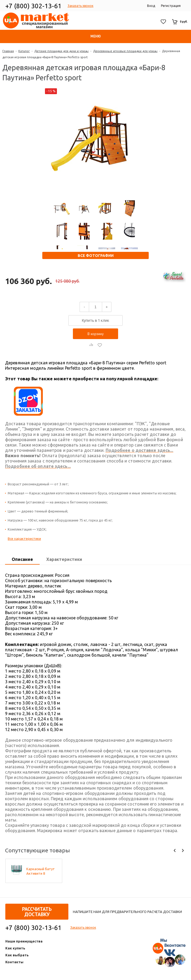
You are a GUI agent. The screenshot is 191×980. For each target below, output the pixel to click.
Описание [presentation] (22, 559)
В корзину (96, 334)
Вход (151, 6)
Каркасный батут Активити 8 (41, 871)
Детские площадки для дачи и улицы (61, 51)
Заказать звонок (80, 6)
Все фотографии (96, 256)
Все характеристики (24, 539)
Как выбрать (17, 955)
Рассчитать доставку (37, 912)
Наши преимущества (24, 941)
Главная (8, 51)
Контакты (14, 962)
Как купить (15, 948)
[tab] (22, 560)
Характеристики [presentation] (64, 559)
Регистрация (171, 6)
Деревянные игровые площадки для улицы (125, 51)
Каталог (24, 51)
